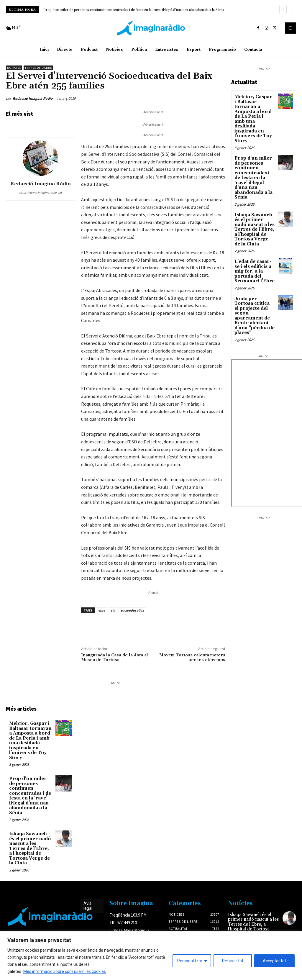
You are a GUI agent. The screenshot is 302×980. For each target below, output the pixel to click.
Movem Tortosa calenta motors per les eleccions (192, 658)
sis (113, 610)
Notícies (14, 68)
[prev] (283, 10)
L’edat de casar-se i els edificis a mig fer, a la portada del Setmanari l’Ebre (253, 248)
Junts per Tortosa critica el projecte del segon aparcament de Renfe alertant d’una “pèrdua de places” (254, 288)
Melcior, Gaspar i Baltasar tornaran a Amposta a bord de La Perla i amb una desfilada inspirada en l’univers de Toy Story (31, 737)
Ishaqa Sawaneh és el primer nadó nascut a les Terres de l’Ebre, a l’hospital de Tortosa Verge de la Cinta (30, 833)
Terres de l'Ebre (38, 68)
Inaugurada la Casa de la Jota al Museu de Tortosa (115, 658)
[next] (292, 10)
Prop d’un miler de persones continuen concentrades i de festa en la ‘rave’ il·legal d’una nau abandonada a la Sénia (134, 10)
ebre (102, 610)
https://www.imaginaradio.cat (41, 192)
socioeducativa (132, 610)
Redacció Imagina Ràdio (33, 98)
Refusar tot (233, 961)
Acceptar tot (274, 961)
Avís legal (88, 889)
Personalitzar (190, 961)
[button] (290, 28)
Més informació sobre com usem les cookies (65, 971)
